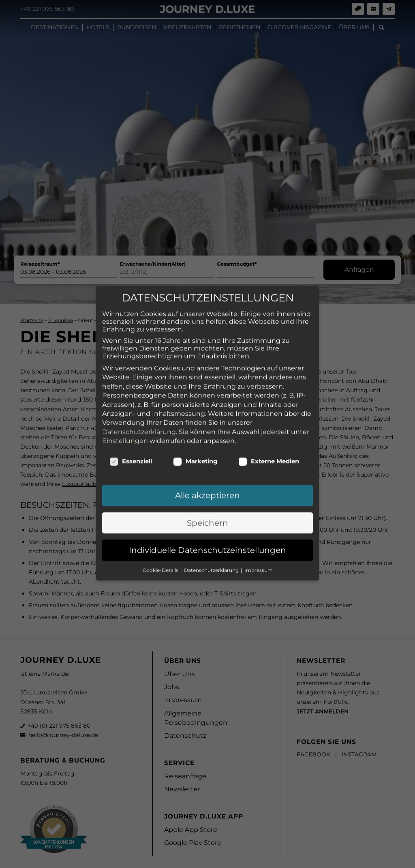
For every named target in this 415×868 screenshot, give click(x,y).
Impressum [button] (259, 526)
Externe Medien (269, 417)
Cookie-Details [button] (161, 526)
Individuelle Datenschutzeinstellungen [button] (207, 506)
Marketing (195, 417)
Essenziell (131, 417)
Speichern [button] (207, 479)
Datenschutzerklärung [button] (212, 526)
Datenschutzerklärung (139, 388)
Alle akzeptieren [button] (207, 451)
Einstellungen (125, 396)
